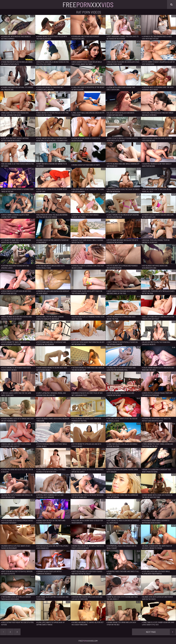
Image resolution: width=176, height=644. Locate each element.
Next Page (161, 632)
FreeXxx (88, 4)
